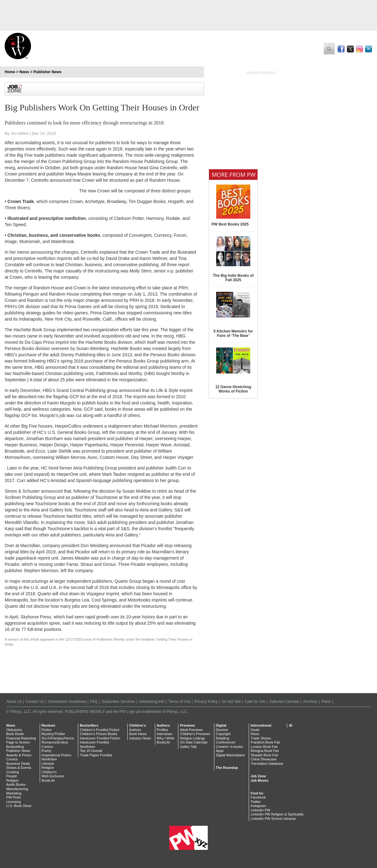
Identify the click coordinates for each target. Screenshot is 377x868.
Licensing (13, 802)
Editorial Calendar (284, 702)
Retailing (223, 738)
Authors (135, 730)
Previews (187, 725)
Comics (12, 759)
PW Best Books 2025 (230, 224)
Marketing (14, 793)
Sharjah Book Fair (264, 755)
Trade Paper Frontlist (96, 755)
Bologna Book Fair (265, 751)
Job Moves (260, 780)
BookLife (48, 780)
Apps (220, 751)
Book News (138, 734)
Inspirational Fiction (56, 755)
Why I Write (166, 738)
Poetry (47, 751)
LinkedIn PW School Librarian (273, 819)
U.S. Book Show (19, 806)
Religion (13, 780)
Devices (222, 730)
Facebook (258, 797)
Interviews (165, 734)
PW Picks (14, 797)
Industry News (140, 738)
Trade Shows (261, 738)
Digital (221, 725)
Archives (310, 702)
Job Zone (258, 776)
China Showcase (264, 759)
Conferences (226, 742)
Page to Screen (18, 742)
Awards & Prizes (19, 755)
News (24, 72)
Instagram (258, 806)
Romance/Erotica (55, 742)
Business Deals (18, 764)
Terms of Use (179, 702)
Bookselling (15, 747)
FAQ (94, 702)
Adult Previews (191, 730)
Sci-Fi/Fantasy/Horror (58, 738)
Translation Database (267, 764)
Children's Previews (195, 734)
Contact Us (35, 702)
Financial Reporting (21, 738)
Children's (49, 772)
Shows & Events (19, 768)
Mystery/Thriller (53, 734)
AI (290, 725)
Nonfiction (49, 759)
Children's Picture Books (99, 734)
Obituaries (14, 730)
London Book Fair (264, 747)
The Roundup (227, 768)
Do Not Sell (231, 702)
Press (326, 702)
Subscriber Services (118, 702)
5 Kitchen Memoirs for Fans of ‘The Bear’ (233, 333)
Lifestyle (48, 764)
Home (10, 72)
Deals (255, 730)
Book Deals (15, 734)
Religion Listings (192, 738)
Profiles (163, 730)
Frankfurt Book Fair (265, 742)
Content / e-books (229, 747)
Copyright (223, 734)
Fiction (47, 730)
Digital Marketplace (231, 755)
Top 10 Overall (91, 751)
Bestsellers (89, 725)
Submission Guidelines (67, 702)
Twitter (256, 802)
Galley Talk (188, 747)
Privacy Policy (206, 702)
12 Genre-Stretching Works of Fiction (233, 389)
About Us (14, 702)
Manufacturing (17, 789)
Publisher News (47, 72)
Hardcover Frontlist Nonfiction (94, 744)
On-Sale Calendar (194, 742)
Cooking (13, 772)
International (261, 725)
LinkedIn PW (260, 810)
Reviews (48, 725)
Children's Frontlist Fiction (99, 730)
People (12, 776)
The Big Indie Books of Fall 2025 (233, 278)
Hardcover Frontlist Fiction (100, 738)
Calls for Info (255, 702)
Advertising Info (152, 702)
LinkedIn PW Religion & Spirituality (277, 814)
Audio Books (16, 784)
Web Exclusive (53, 776)
